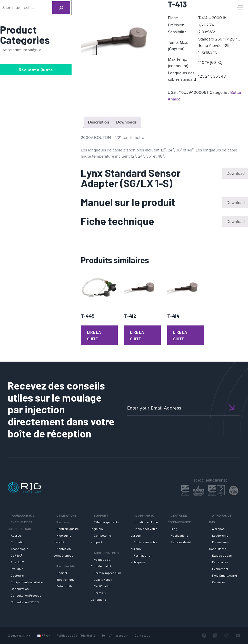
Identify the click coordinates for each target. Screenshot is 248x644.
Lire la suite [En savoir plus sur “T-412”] (137, 335)
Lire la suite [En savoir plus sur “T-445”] (94, 335)
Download (236, 173)
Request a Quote (36, 70)
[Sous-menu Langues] (50, 635)
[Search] (233, 16)
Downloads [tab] (126, 122)
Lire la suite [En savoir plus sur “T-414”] (180, 335)
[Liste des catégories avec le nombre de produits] (45, 50)
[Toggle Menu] (240, 8)
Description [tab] (98, 122)
